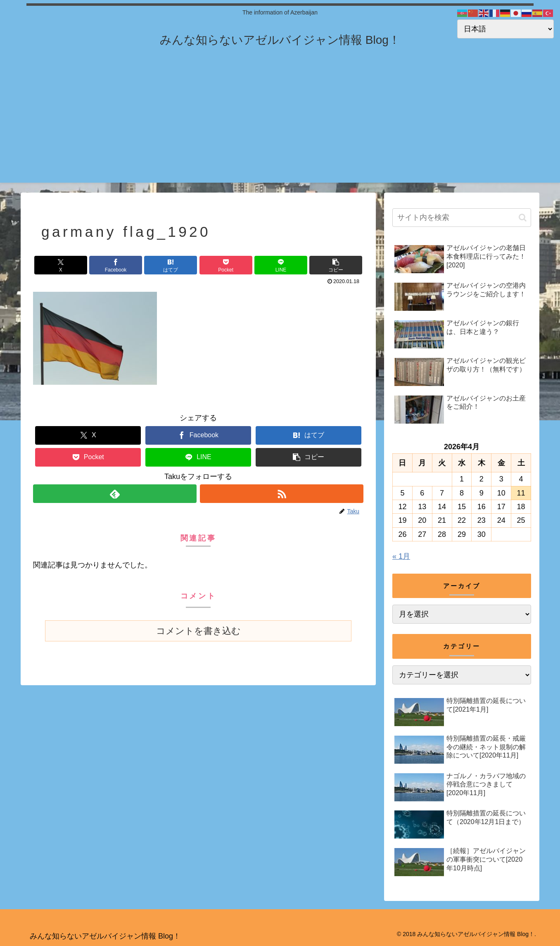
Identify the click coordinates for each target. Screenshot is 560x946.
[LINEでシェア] (281, 265)
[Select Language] (505, 29)
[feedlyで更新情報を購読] (115, 494)
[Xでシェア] (61, 265)
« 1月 (401, 556)
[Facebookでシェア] (116, 265)
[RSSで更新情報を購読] (282, 494)
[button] (336, 265)
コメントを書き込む (198, 631)
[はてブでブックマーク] (171, 265)
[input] (462, 218)
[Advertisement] (280, 125)
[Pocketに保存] (226, 265)
